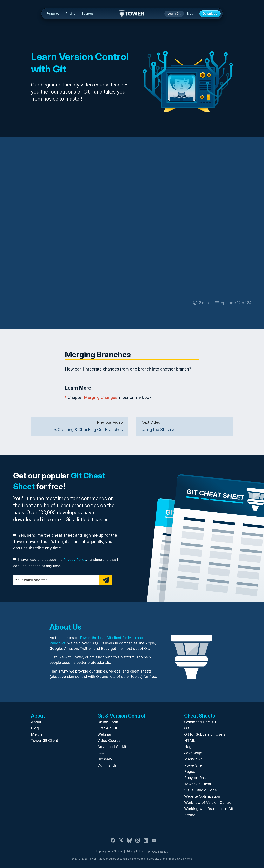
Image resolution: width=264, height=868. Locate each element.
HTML (190, 741)
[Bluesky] (129, 843)
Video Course (109, 741)
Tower (132, 14)
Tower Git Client (44, 741)
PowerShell (194, 765)
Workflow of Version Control (208, 802)
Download (210, 14)
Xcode (190, 815)
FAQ (101, 753)
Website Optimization (202, 796)
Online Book (108, 722)
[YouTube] (154, 843)
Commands (107, 765)
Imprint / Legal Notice (109, 851)
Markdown (193, 759)
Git (187, 728)
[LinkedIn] (146, 843)
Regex (190, 771)
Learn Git (174, 14)
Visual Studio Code (200, 790)
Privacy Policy (75, 560)
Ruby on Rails (196, 778)
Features (53, 14)
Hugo (189, 747)
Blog (190, 14)
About (36, 722)
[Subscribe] (106, 580)
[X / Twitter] (121, 843)
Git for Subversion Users (205, 734)
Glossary (105, 759)
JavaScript (193, 753)
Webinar (104, 734)
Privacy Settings (158, 852)
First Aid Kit (107, 728)
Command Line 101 (200, 722)
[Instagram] (138, 843)
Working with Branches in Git (209, 809)
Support (87, 14)
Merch (36, 734)
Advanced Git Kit (112, 747)
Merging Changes (101, 397)
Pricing (71, 14)
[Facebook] (113, 843)
